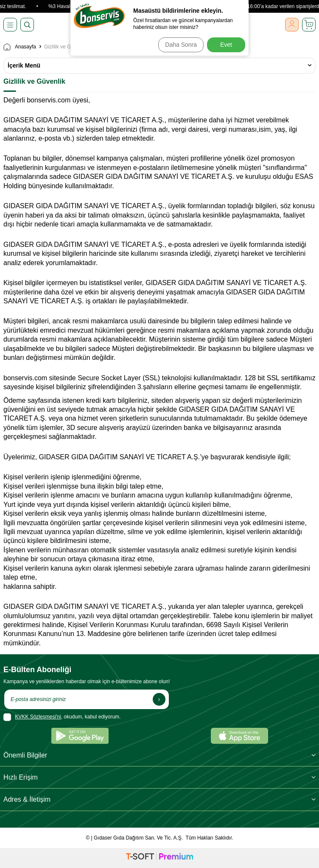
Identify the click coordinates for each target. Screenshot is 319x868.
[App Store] (239, 736)
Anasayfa (20, 47)
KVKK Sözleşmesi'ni (38, 717)
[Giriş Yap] (292, 25)
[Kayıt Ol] (159, 699)
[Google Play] (80, 736)
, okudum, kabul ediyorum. (62, 717)
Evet (226, 45)
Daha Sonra (181, 45)
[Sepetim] (309, 25)
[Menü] (10, 25)
